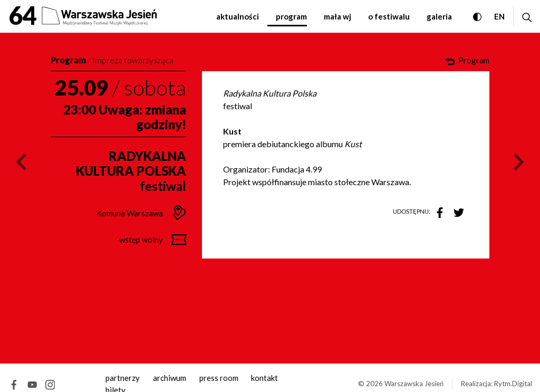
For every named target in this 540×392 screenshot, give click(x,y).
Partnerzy (123, 378)
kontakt (264, 378)
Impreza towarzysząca (133, 60)
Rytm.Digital (513, 384)
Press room (219, 378)
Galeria (439, 16)
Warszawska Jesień (414, 384)
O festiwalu (389, 16)
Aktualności (238, 16)
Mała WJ (337, 16)
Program (291, 16)
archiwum (170, 378)
